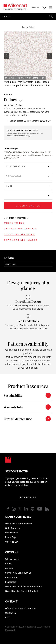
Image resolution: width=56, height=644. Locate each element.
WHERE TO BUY (14, 223)
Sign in (35, 7)
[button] (50, 56)
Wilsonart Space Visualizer (19, 524)
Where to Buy (12, 542)
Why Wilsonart (12, 559)
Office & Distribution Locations (21, 608)
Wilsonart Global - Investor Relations (23, 587)
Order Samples (13, 528)
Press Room (11, 577)
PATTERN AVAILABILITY (20, 229)
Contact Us (11, 613)
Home (24, 27)
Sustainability (13, 395)
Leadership (11, 582)
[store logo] (16, 7)
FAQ (7, 618)
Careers (9, 568)
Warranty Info (13, 407)
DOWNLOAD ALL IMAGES (21, 240)
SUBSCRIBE (28, 498)
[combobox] (28, 16)
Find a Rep (10, 537)
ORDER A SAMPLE (28, 206)
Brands (9, 564)
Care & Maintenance (18, 419)
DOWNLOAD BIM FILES (19, 234)
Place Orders (12, 533)
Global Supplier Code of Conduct (22, 591)
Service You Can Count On (18, 573)
